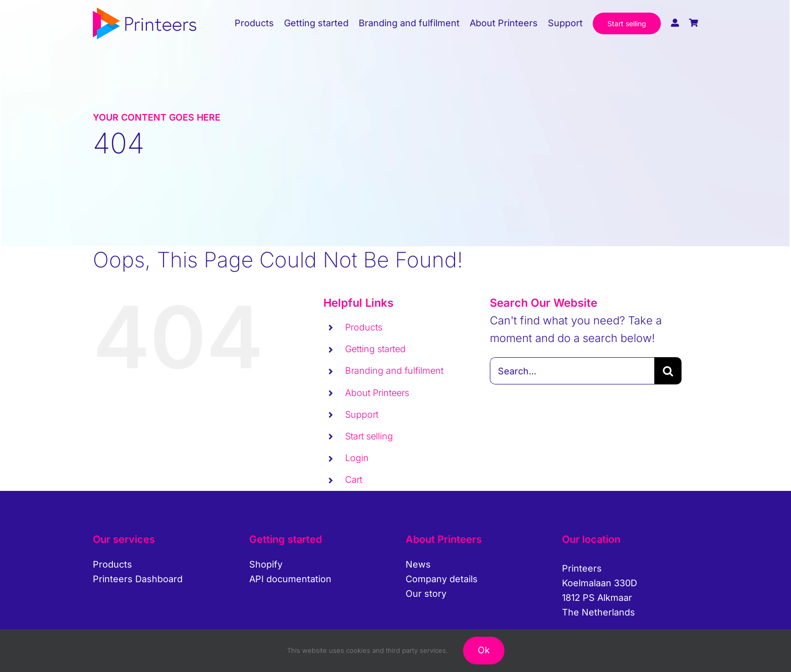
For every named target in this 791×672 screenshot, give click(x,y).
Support (362, 414)
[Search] (668, 371)
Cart (354, 480)
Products (364, 327)
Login (357, 458)
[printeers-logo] (145, 13)
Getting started (375, 349)
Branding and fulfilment (394, 371)
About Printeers (377, 393)
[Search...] (572, 371)
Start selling (369, 436)
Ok (484, 650)
